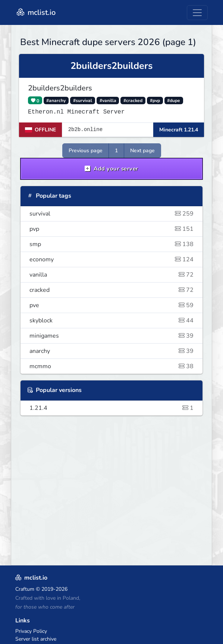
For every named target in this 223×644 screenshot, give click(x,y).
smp (111, 244)
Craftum (25, 589)
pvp (111, 229)
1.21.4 (111, 408)
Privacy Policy (31, 631)
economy (111, 259)
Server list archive (36, 639)
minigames (111, 336)
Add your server (111, 169)
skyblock (111, 321)
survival (111, 214)
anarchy (111, 351)
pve (111, 305)
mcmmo (111, 366)
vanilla (111, 275)
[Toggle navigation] (197, 13)
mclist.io (35, 12)
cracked (111, 290)
